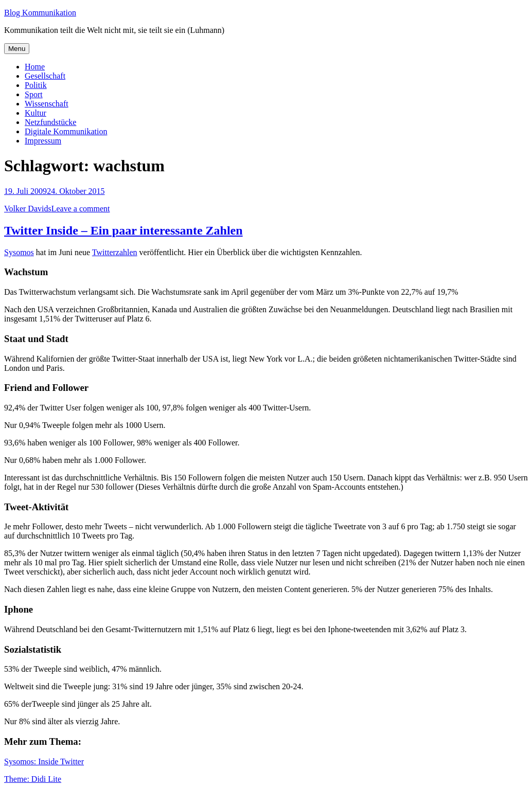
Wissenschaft (47, 104)
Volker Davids (28, 209)
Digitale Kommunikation (66, 131)
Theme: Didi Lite (33, 779)
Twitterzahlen (115, 252)
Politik (36, 85)
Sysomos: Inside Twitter (44, 762)
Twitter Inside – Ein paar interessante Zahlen (123, 230)
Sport (34, 94)
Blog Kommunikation (40, 13)
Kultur (36, 113)
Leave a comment (81, 209)
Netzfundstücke (50, 122)
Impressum (43, 141)
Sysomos (19, 252)
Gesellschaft (45, 76)
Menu (17, 49)
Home (35, 67)
